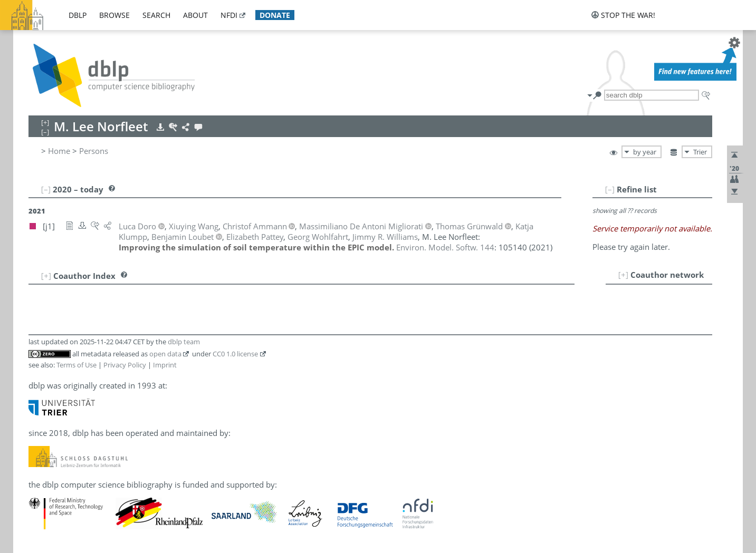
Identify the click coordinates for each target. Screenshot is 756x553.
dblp (78, 15)
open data (165, 354)
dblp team (184, 342)
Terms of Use (76, 365)
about (195, 15)
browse (114, 15)
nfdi (229, 15)
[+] (623, 275)
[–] (610, 189)
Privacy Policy (125, 365)
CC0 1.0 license (235, 354)
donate (275, 15)
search (156, 15)
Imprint (165, 365)
